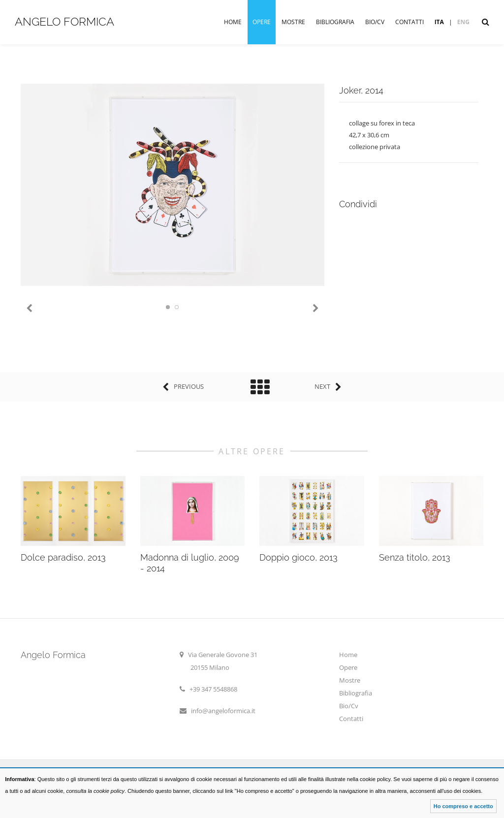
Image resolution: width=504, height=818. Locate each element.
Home (233, 22)
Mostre (293, 22)
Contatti (409, 22)
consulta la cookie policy (95, 791)
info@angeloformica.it (223, 711)
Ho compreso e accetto (463, 806)
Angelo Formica (64, 21)
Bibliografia (335, 22)
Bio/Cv (375, 22)
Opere (262, 22)
